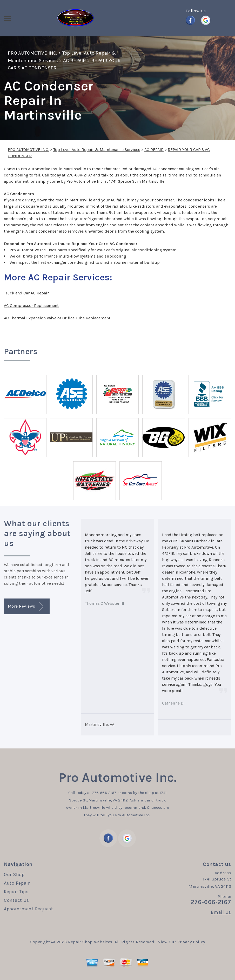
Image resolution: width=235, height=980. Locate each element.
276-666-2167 (79, 175)
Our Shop (14, 874)
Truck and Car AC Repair (26, 293)
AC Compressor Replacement (31, 305)
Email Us (221, 912)
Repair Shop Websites (90, 942)
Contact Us (16, 900)
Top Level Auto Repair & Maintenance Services (97, 150)
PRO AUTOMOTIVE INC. (32, 53)
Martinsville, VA (100, 724)
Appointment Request (29, 909)
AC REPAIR (75, 61)
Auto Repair (17, 883)
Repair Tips (16, 892)
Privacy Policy (191, 942)
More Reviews (26, 607)
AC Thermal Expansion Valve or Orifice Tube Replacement (57, 318)
